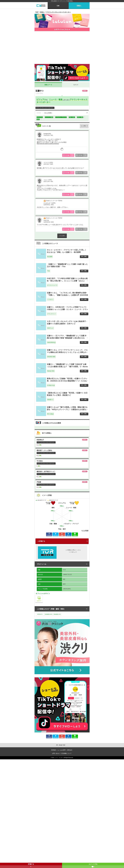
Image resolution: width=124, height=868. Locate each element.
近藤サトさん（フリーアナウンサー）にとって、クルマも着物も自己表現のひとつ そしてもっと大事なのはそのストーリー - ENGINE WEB (67, 352)
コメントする (93, 866)
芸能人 (79, 6)
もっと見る (83, 126)
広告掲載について (66, 753)
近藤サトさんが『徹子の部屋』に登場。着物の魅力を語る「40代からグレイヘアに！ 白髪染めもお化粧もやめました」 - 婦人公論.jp (67, 410)
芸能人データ (48, 85)
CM (58, 6)
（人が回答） (45, 113)
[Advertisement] (62, 48)
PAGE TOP (62, 745)
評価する (31, 866)
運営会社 (70, 750)
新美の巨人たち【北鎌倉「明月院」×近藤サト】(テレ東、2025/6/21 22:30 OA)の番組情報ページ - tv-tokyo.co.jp (67, 381)
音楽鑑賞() (49, 614)
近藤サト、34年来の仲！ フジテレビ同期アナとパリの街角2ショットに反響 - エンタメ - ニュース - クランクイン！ (67, 309)
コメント (76, 85)
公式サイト (43, 596)
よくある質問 (62, 750)
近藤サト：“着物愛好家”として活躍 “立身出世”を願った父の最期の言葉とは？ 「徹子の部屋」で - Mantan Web (67, 367)
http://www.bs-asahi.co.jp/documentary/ (48, 144)
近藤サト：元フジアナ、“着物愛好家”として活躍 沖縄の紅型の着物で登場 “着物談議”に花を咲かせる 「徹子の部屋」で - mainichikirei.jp (67, 338)
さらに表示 (62, 236)
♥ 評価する (41, 541)
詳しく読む (84, 256)
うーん (83, 155)
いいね (70, 155)
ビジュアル (41, 100)
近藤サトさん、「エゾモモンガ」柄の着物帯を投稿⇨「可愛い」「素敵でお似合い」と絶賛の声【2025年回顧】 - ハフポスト (67, 295)
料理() (40, 614)
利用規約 (54, 750)
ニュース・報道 (56, 100)
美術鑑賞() (57, 614)
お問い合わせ (56, 753)
